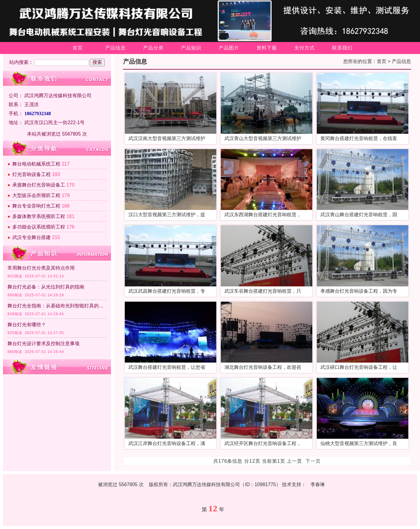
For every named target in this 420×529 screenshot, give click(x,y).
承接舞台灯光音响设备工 (39, 185)
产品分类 (153, 48)
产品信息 (115, 48)
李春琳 (318, 484)
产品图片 (229, 48)
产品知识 (191, 48)
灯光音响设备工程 (31, 174)
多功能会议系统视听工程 (39, 227)
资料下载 (267, 48)
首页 (78, 48)
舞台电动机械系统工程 (36, 164)
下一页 (313, 461)
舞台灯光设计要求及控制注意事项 (43, 344)
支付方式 (304, 48)
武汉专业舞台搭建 (31, 237)
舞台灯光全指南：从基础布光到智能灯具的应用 (57, 306)
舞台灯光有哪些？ (27, 325)
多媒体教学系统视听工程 (39, 216)
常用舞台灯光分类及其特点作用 (41, 268)
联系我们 (342, 48)
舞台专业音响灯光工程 (36, 206)
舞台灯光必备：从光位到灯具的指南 (46, 287)
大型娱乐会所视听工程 (36, 195)
